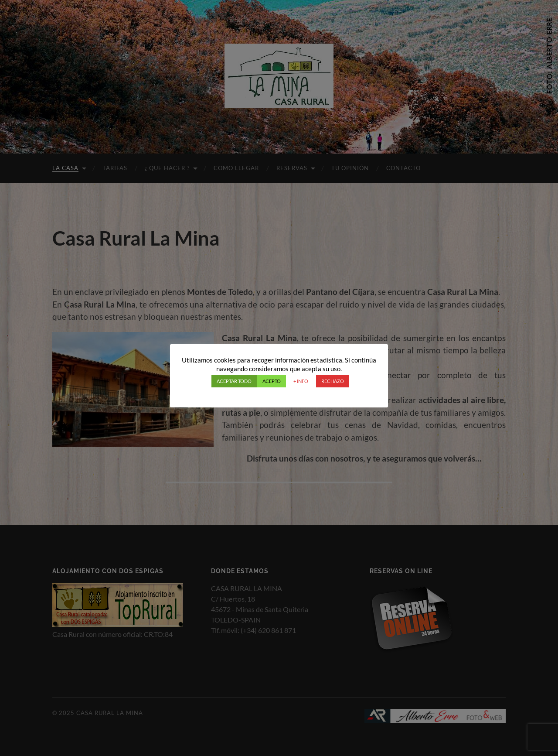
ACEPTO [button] (272, 381)
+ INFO (301, 381)
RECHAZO (333, 381)
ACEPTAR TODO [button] (234, 381)
